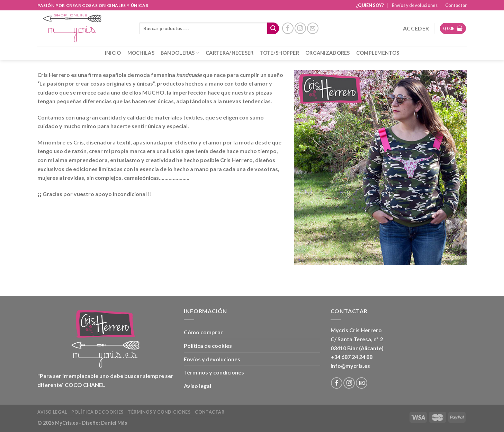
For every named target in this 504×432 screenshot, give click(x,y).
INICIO (113, 53)
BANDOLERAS (180, 53)
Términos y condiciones (214, 372)
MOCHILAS (141, 53)
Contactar (456, 5)
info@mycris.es (350, 366)
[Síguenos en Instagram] (300, 28)
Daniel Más (114, 423)
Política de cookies (208, 346)
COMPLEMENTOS (378, 53)
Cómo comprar (203, 332)
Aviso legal (197, 386)
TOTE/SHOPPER (280, 53)
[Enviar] (273, 28)
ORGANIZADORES (328, 53)
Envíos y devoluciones (415, 5)
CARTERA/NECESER (229, 53)
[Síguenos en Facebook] (288, 28)
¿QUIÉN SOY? (370, 5)
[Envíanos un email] (313, 28)
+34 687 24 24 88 (352, 357)
